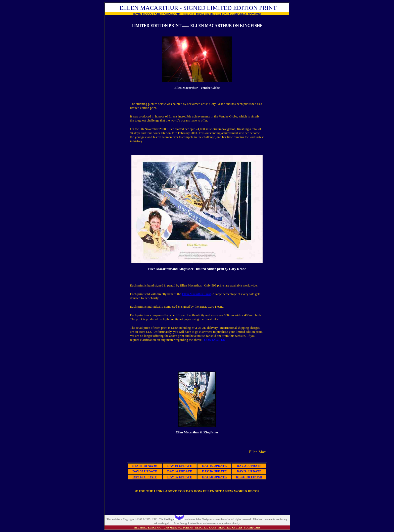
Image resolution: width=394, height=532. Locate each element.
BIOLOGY (148, 14)
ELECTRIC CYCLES (230, 528)
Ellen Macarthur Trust (196, 294)
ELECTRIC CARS (206, 528)
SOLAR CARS (252, 528)
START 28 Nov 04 (145, 466)
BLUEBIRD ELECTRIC (148, 528)
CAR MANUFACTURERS (178, 528)
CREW (159, 14)
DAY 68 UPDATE (214, 477)
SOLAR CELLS (238, 14)
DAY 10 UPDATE (180, 466)
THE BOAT (221, 14)
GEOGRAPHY (173, 14)
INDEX (200, 14)
